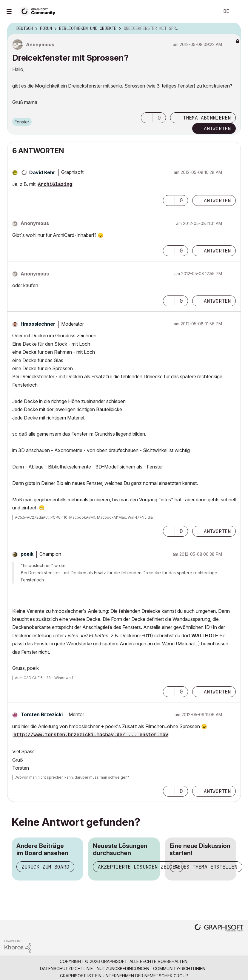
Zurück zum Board (45, 867)
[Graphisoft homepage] (219, 928)
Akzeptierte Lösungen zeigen (138, 867)
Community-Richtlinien (179, 968)
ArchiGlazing (55, 185)
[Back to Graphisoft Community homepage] (39, 11)
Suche (208, 11)
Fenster (22, 122)
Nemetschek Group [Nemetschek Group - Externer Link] (166, 976)
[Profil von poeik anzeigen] (27, 554)
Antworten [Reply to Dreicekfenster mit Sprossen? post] (217, 128)
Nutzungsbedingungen (123, 968)
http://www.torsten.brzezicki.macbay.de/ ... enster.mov (91, 735)
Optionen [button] (232, 29)
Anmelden (238, 11)
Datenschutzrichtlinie (66, 968)
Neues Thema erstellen (206, 867)
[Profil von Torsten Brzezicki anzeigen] (42, 714)
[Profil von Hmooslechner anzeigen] (38, 324)
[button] (147, 118)
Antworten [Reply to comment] (217, 200)
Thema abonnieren (207, 118)
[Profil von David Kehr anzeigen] (42, 172)
